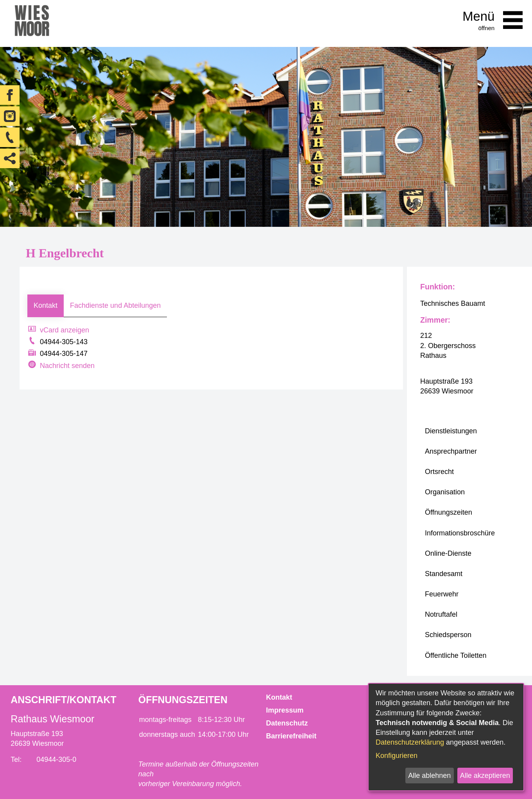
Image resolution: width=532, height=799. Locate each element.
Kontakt (46, 305)
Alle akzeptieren (485, 776)
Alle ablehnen (429, 776)
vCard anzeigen (64, 330)
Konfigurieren (397, 756)
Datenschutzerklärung (410, 742)
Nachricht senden (67, 366)
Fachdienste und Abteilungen (115, 305)
